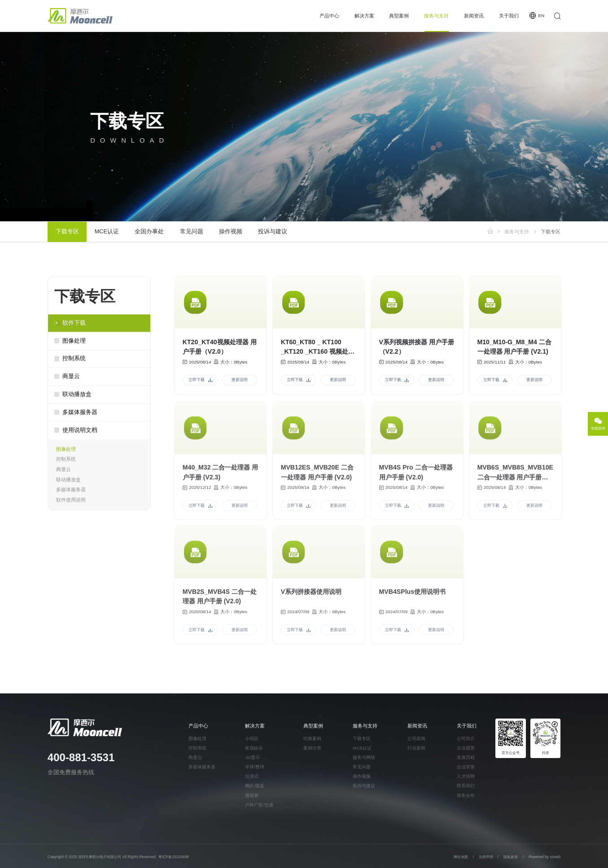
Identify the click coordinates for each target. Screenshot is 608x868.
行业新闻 (416, 748)
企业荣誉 (466, 767)
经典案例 (312, 739)
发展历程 (466, 758)
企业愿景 (466, 748)
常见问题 (192, 232)
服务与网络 (364, 758)
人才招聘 (466, 776)
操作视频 (231, 232)
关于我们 (509, 16)
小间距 (252, 739)
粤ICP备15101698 (174, 857)
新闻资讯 (474, 16)
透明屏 (252, 796)
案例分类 (312, 748)
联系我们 (466, 786)
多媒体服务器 (71, 493)
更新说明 (240, 381)
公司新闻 (416, 739)
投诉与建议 (273, 232)
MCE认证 (107, 232)
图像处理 (66, 452)
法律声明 (486, 857)
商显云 (63, 473)
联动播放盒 (68, 483)
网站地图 (461, 857)
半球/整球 (255, 767)
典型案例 (399, 16)
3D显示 (252, 758)
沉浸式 (252, 776)
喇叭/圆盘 (255, 786)
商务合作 (466, 796)
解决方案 (364, 16)
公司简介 (466, 739)
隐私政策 (511, 857)
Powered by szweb (545, 857)
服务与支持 (436, 16)
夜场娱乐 (254, 748)
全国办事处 (149, 232)
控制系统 (66, 463)
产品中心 (329, 16)
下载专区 (67, 232)
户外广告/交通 (259, 805)
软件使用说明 (71, 503)
